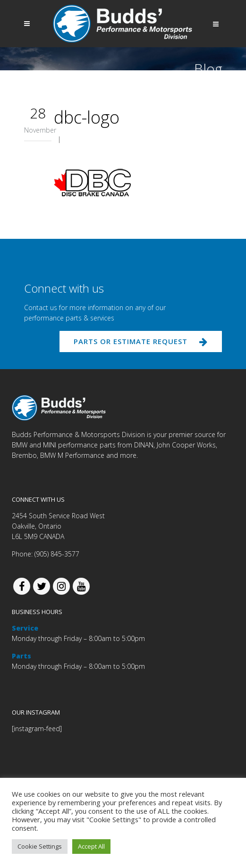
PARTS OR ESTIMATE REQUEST (141, 341)
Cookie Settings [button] (40, 846)
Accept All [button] (91, 846)
